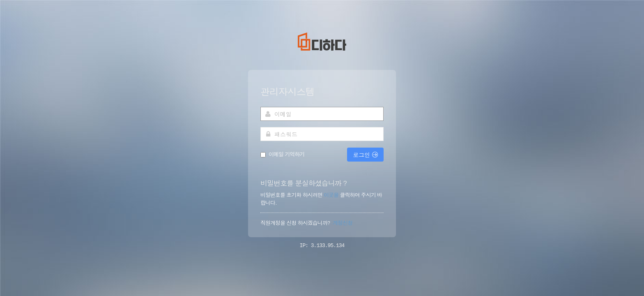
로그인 (365, 155)
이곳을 (332, 195)
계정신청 (343, 223)
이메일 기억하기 (286, 154)
